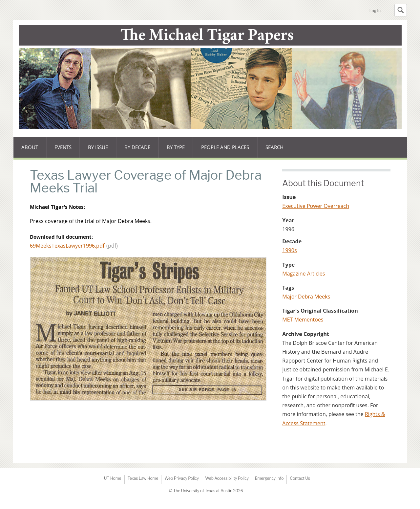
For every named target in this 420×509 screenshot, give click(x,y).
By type (180, 151)
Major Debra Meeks (306, 297)
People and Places (225, 147)
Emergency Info (269, 478)
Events (67, 151)
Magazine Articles (304, 274)
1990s (289, 250)
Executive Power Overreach (316, 206)
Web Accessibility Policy (227, 478)
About (34, 151)
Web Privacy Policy (182, 478)
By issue (102, 151)
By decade (137, 151)
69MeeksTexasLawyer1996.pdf (67, 246)
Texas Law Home (143, 478)
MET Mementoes (303, 320)
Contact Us (300, 478)
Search (274, 147)
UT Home (113, 478)
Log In (375, 11)
